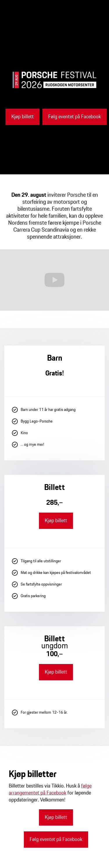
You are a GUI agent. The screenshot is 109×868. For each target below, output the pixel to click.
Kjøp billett (23, 117)
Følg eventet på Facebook (75, 117)
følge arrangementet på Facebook (50, 790)
